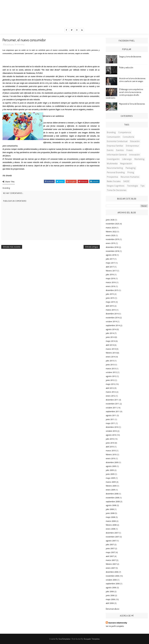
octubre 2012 (111, 372)
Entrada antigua (92, 247)
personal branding (116, 172)
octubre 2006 (111, 580)
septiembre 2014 (113, 325)
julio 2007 (110, 544)
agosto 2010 (111, 435)
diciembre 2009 (112, 462)
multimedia (112, 164)
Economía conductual (117, 141)
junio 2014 (110, 337)
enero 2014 (110, 357)
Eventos (120, 150)
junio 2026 (110, 220)
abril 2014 (110, 345)
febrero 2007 (111, 564)
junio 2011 (110, 419)
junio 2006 (110, 595)
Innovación (134, 155)
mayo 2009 (110, 478)
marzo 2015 (111, 310)
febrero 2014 (111, 353)
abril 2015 (110, 306)
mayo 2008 (110, 517)
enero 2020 (110, 235)
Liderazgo (127, 159)
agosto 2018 (111, 255)
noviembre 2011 (112, 404)
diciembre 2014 (112, 314)
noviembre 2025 (112, 224)
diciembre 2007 (112, 533)
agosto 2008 (111, 505)
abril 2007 (110, 556)
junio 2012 (110, 380)
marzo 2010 (111, 451)
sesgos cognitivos (116, 186)
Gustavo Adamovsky (118, 623)
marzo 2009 (111, 482)
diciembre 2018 (112, 247)
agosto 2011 (111, 415)
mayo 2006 (110, 599)
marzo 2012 (111, 392)
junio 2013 (110, 365)
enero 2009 (110, 490)
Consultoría (128, 137)
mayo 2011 (110, 423)
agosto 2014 (111, 329)
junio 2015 (110, 298)
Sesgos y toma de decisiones (130, 57)
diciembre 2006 (112, 572)
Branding (21, 44)
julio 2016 (110, 274)
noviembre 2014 (112, 318)
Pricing (131, 172)
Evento (110, 150)
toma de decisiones (117, 190)
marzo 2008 (111, 521)
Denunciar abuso (113, 609)
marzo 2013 (111, 368)
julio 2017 (110, 259)
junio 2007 (110, 548)
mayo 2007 (110, 552)
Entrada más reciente (12, 247)
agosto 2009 (111, 466)
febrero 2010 (111, 455)
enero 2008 (110, 529)
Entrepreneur (132, 146)
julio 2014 (110, 333)
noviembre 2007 (112, 537)
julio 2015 (110, 294)
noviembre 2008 (112, 498)
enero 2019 (110, 243)
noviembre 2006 (112, 576)
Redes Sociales (114, 181)
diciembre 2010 (112, 427)
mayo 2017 (110, 263)
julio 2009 (110, 470)
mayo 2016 (110, 278)
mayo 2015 (110, 302)
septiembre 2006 (113, 584)
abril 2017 (110, 267)
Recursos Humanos (130, 177)
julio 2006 (110, 591)
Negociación (126, 164)
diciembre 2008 (112, 494)
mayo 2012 (110, 384)
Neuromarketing (115, 168)
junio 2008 (110, 513)
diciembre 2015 (112, 290)
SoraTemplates (64, 639)
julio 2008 (110, 509)
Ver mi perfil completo (115, 626)
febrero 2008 (111, 525)
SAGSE (126, 181)
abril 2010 (110, 447)
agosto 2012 (111, 376)
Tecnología (132, 186)
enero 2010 (110, 458)
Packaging (131, 168)
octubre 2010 (111, 431)
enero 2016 (110, 286)
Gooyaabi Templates (92, 639)
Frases (129, 150)
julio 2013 (110, 361)
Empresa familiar (115, 146)
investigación (113, 159)
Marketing (139, 159)
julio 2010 (110, 439)
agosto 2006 (111, 588)
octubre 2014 (111, 321)
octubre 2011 (111, 408)
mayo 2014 (110, 341)
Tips (142, 186)
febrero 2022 (111, 232)
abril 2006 (110, 603)
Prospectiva (112, 177)
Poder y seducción (126, 67)
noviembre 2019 (112, 239)
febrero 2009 (111, 486)
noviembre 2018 (112, 251)
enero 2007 (110, 568)
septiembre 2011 (113, 411)
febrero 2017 (111, 271)
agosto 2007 (111, 541)
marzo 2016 (111, 282)
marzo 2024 (111, 228)
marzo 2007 (111, 560)
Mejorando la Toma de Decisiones (132, 104)
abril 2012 (110, 388)
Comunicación (113, 137)
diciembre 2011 (112, 400)
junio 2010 (110, 443)
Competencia (125, 132)
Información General (117, 155)
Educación (135, 141)
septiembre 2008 (113, 502)
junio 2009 (110, 474)
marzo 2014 (111, 349)
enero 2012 (110, 396)
